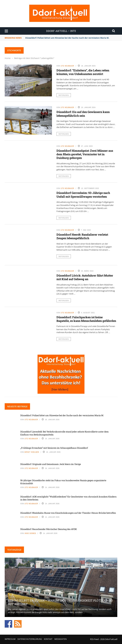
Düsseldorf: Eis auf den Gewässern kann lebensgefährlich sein (83, 114)
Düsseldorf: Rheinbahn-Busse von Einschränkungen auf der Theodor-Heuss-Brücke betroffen (68, 513)
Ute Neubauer (67, 66)
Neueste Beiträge (17, 406)
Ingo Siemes (30, 533)
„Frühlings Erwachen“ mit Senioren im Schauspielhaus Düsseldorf (54, 448)
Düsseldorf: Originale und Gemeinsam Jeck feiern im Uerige (51, 464)
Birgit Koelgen (32, 452)
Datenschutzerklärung (30, 639)
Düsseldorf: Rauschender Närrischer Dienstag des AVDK (49, 529)
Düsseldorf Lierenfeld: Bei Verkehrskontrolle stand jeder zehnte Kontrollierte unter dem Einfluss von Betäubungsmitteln (65, 433)
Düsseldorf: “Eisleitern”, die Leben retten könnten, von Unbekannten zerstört (83, 72)
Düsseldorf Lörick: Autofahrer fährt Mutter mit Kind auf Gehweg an (85, 277)
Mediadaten (61, 639)
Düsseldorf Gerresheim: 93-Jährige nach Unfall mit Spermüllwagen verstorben (83, 195)
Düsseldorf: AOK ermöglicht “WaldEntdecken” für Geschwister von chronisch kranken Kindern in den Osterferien (68, 498)
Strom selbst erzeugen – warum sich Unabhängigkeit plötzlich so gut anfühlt (60, 602)
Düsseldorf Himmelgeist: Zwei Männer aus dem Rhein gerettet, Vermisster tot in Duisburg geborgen (85, 154)
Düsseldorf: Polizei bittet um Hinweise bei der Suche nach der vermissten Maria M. (67, 38)
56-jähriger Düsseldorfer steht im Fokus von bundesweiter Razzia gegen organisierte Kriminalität (63, 482)
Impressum (10, 639)
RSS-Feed (94, 639)
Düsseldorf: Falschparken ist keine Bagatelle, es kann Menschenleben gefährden (86, 319)
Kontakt (48, 639)
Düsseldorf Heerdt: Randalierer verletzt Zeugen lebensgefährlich (82, 236)
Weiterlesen (64, 95)
